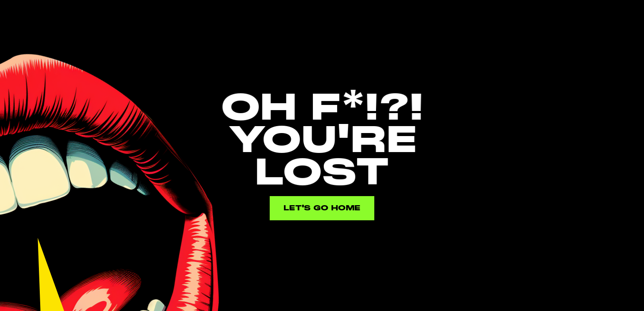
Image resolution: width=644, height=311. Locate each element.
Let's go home (322, 208)
